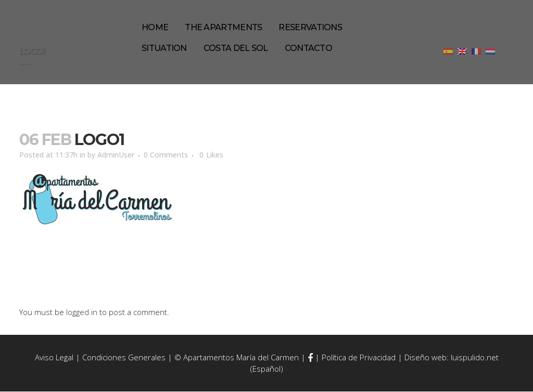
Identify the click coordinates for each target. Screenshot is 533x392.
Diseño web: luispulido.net (452, 358)
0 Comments (179, 155)
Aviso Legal (54, 358)
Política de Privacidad (359, 358)
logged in (82, 312)
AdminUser (125, 155)
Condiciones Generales (124, 358)
